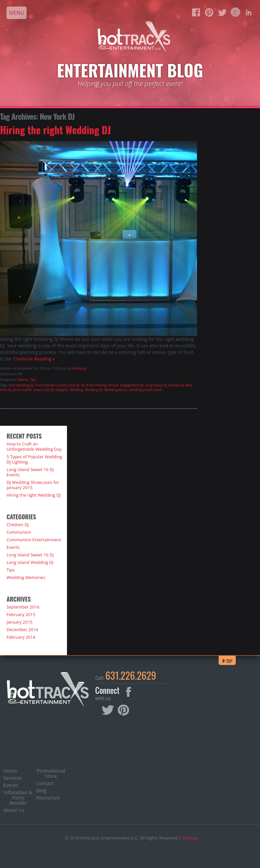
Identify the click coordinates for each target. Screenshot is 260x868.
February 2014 (21, 637)
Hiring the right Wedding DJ (55, 130)
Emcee (113, 385)
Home (10, 771)
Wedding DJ (94, 390)
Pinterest (123, 710)
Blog (41, 790)
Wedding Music (116, 390)
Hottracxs (79, 368)
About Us (14, 810)
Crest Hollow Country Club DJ (57, 385)
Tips (33, 380)
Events (23, 380)
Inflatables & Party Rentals (18, 797)
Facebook (129, 692)
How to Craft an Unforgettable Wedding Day (34, 446)
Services (13, 778)
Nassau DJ (176, 385)
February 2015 (21, 614)
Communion (19, 532)
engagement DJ (132, 385)
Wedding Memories (26, 577)
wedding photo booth (146, 390)
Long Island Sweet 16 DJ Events (30, 472)
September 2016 (23, 607)
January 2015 (20, 622)
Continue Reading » (33, 359)
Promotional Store (51, 773)
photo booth (22, 390)
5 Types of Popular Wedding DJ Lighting (34, 459)
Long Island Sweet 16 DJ (30, 555)
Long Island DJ (156, 385)
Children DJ (18, 525)
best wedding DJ (21, 385)
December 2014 (22, 630)
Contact (45, 783)
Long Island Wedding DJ (30, 562)
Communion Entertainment (34, 540)
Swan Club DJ (43, 390)
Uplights (62, 390)
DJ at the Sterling (94, 385)
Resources (48, 797)
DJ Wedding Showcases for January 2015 (33, 485)
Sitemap (190, 838)
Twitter (108, 711)
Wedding (76, 390)
